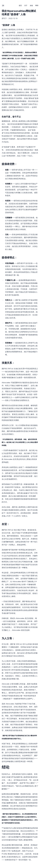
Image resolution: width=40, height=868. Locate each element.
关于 (26, 5)
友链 (31, 5)
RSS (37, 5)
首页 (20, 5)
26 (3, 6)
